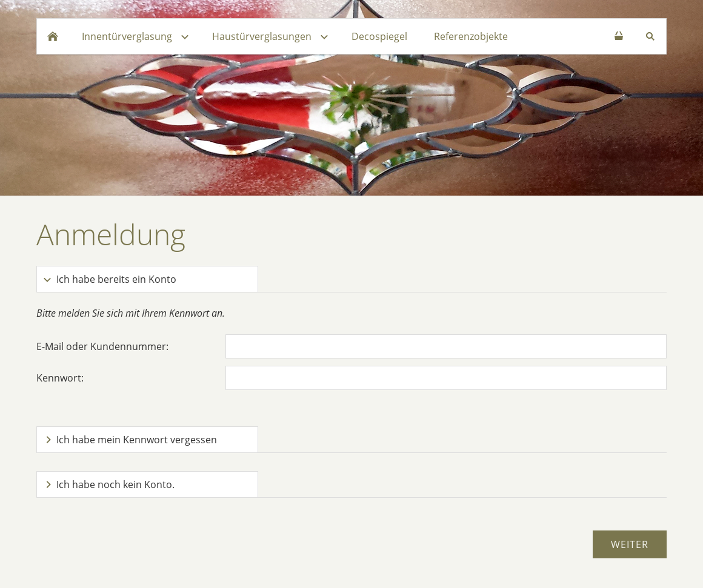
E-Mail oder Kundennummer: (102, 346)
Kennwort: (60, 378)
